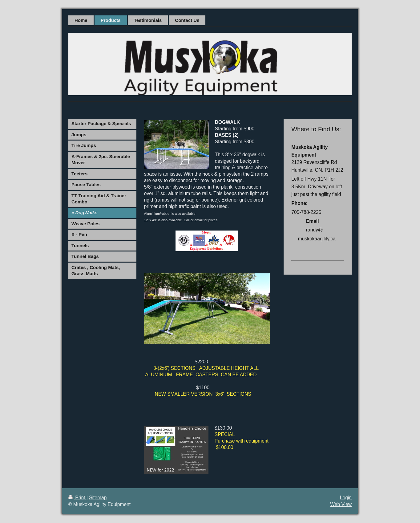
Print (77, 498)
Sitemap (98, 498)
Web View (341, 504)
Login (346, 498)
